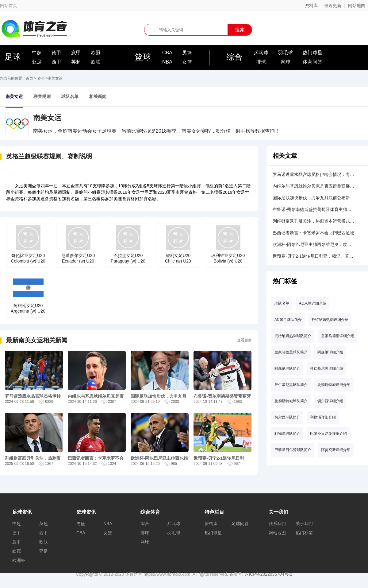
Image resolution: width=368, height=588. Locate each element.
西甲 (56, 62)
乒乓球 (261, 53)
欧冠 (96, 53)
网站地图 (357, 6)
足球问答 (240, 524)
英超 (76, 62)
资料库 (311, 6)
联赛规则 (42, 96)
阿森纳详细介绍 (330, 352)
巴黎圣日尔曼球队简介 (293, 450)
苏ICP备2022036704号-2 (268, 574)
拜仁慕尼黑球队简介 (291, 385)
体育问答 (312, 62)
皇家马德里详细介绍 (338, 336)
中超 (37, 53)
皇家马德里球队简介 (291, 352)
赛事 (41, 78)
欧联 (96, 62)
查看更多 (244, 340)
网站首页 (9, 6)
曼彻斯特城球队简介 (291, 401)
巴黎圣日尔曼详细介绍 (328, 434)
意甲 (76, 53)
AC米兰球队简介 (288, 320)
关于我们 (304, 524)
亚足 (37, 62)
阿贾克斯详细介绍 (336, 450)
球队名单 (70, 96)
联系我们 (277, 524)
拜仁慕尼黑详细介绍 (327, 368)
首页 (29, 78)
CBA (167, 53)
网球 (286, 62)
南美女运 (55, 78)
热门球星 (312, 53)
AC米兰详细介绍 (313, 303)
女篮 (187, 62)
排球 (261, 62)
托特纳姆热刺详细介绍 (330, 320)
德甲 (56, 53)
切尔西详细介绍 (330, 401)
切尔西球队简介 (287, 417)
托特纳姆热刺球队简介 (293, 336)
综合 (234, 57)
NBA (167, 62)
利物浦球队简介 (287, 434)
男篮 (187, 53)
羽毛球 (286, 53)
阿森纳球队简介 (287, 368)
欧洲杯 (19, 560)
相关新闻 (98, 96)
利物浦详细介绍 (323, 417)
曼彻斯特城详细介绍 (334, 385)
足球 (13, 57)
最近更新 (333, 6)
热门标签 (304, 533)
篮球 (143, 57)
